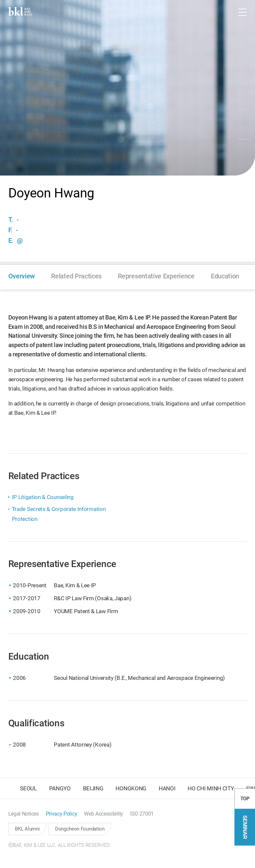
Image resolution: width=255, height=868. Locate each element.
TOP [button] (245, 822)
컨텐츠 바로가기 (0, 0)
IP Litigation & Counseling (43, 497)
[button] (223, 12)
